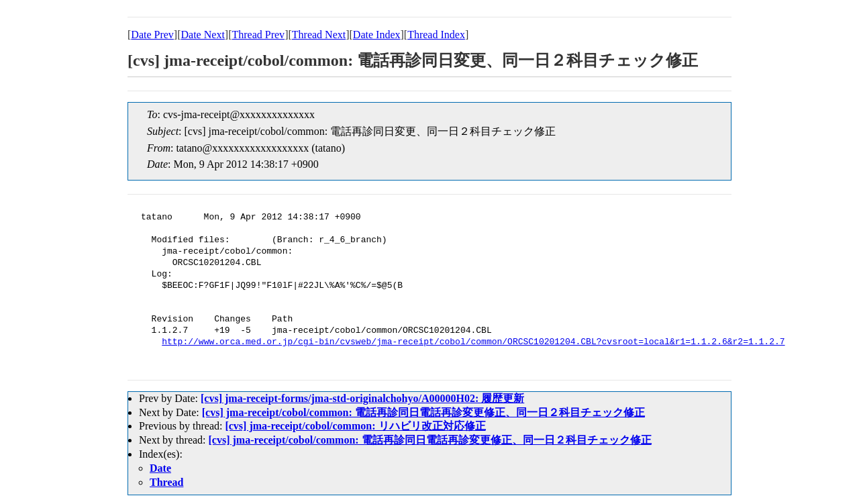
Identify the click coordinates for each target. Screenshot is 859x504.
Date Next (203, 35)
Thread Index (436, 35)
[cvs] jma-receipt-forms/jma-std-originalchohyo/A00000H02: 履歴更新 (362, 398)
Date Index (377, 35)
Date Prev (152, 35)
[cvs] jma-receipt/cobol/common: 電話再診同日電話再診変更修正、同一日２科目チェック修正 (423, 412)
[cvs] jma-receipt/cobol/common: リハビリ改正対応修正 (355, 426)
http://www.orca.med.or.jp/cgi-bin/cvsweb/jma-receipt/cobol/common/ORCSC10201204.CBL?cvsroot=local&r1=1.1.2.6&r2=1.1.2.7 (473, 342)
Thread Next (319, 35)
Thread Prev (258, 35)
